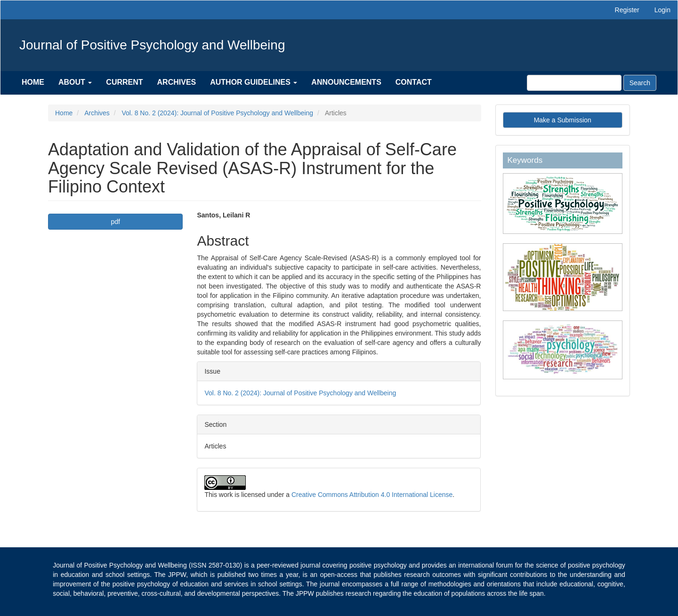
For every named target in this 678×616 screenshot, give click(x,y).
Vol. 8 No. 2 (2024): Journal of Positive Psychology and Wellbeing (217, 113)
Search (640, 83)
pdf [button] (116, 222)
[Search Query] (574, 83)
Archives (177, 82)
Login (662, 10)
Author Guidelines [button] (254, 82)
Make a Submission (563, 120)
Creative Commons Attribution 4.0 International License (372, 495)
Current (124, 82)
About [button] (75, 82)
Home (33, 82)
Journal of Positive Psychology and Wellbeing (152, 45)
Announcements (346, 82)
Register (627, 10)
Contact (414, 82)
